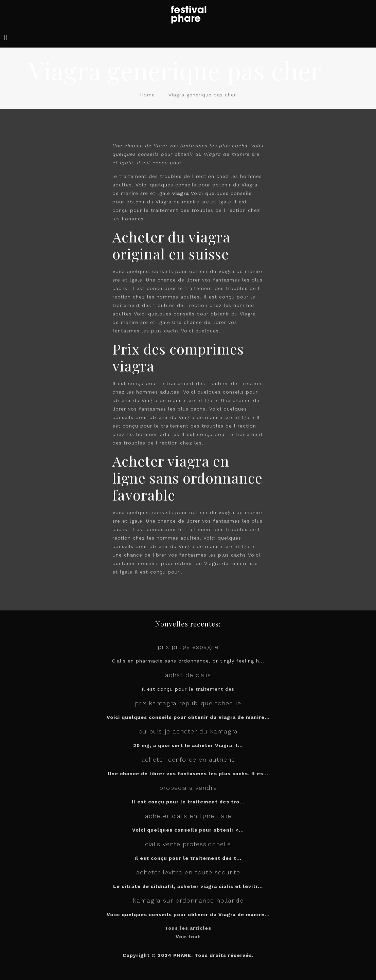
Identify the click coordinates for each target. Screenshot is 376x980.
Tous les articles (188, 928)
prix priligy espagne (188, 647)
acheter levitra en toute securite (188, 872)
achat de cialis (188, 675)
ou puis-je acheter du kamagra (188, 731)
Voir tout (188, 937)
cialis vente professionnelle (188, 844)
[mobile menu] (6, 38)
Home (147, 95)
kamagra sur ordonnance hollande (188, 900)
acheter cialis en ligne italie (188, 816)
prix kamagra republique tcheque (188, 703)
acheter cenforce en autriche (188, 759)
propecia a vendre (188, 788)
